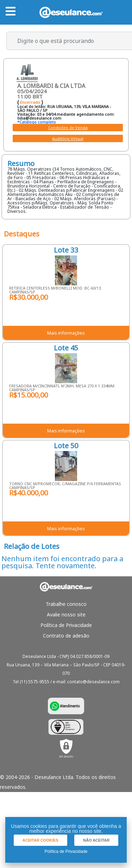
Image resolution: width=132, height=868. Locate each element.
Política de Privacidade (66, 625)
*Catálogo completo (37, 122)
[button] (40, 840)
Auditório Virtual (68, 138)
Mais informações (66, 333)
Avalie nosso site (66, 614)
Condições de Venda (68, 128)
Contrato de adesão (66, 636)
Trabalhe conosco (66, 604)
